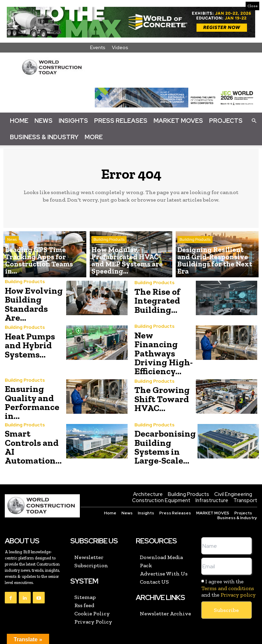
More (94, 137)
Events (98, 47)
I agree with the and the (228, 562)
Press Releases (121, 121)
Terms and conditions (228, 562)
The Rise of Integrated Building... (155, 301)
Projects (226, 121)
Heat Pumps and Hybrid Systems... (28, 339)
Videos (120, 47)
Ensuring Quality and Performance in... (29, 382)
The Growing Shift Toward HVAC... (159, 380)
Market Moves (178, 121)
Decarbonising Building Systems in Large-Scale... (162, 423)
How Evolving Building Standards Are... (34, 301)
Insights (73, 121)
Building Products (109, 252)
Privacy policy (238, 569)
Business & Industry (44, 137)
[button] (254, 120)
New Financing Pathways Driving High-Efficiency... (163, 340)
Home (19, 121)
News (43, 121)
